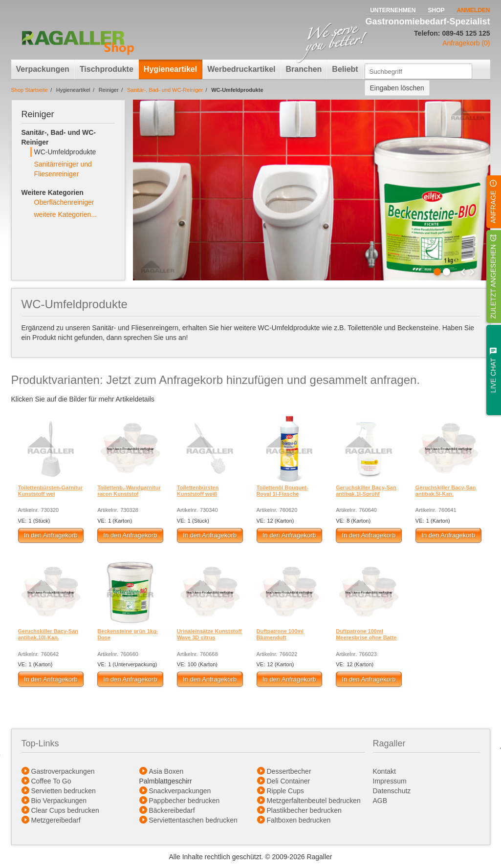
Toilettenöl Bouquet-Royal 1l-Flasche (283, 491)
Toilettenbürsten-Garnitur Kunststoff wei (50, 491)
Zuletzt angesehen (493, 282)
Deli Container (289, 781)
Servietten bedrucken (64, 791)
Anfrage (493, 207)
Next (472, 272)
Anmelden (474, 10)
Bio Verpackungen (59, 801)
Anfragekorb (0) (466, 43)
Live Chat (493, 375)
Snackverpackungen (180, 791)
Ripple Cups (285, 791)
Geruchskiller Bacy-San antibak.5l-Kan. (446, 491)
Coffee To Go (51, 781)
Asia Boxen (166, 771)
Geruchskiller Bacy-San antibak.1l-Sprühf (366, 491)
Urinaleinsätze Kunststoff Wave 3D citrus (209, 634)
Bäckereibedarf (172, 810)
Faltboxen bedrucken (299, 820)
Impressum (390, 781)
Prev (463, 272)
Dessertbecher (289, 771)
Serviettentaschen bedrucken (193, 820)
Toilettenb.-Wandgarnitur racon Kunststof (129, 491)
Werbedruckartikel (241, 69)
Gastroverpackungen (63, 771)
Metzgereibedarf (56, 820)
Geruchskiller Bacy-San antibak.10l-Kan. (48, 634)
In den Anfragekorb (51, 535)
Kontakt (384, 771)
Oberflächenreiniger (64, 202)
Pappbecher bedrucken (185, 801)
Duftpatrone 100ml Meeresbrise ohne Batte (366, 634)
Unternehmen (393, 10)
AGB (381, 801)
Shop (436, 10)
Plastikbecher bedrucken (304, 810)
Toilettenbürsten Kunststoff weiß (198, 491)
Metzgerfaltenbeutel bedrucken (314, 801)
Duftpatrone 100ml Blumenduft (280, 634)
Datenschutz (392, 791)
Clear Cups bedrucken (65, 810)
